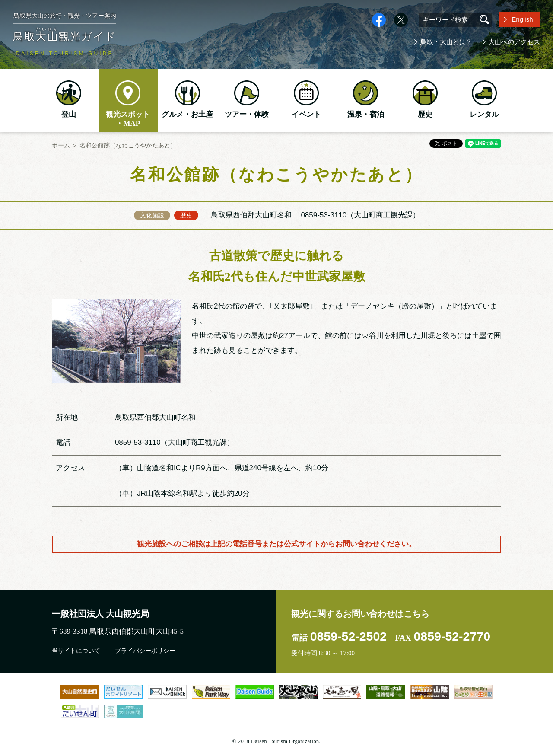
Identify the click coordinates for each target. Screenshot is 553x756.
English (522, 19)
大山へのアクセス (514, 42)
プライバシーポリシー (145, 651)
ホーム (61, 145)
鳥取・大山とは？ (446, 42)
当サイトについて (76, 651)
